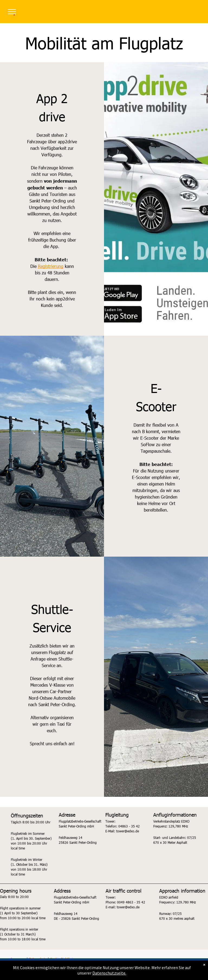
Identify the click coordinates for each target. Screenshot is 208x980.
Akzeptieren (105, 972)
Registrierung (51, 266)
